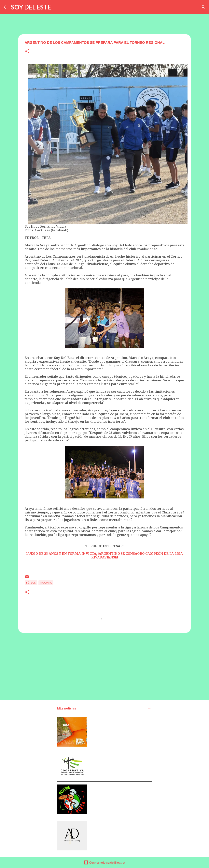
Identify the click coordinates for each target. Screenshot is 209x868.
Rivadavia (46, 583)
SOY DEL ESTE (31, 7)
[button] (27, 51)
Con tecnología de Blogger (104, 862)
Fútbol (31, 583)
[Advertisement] (104, 666)
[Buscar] (203, 7)
